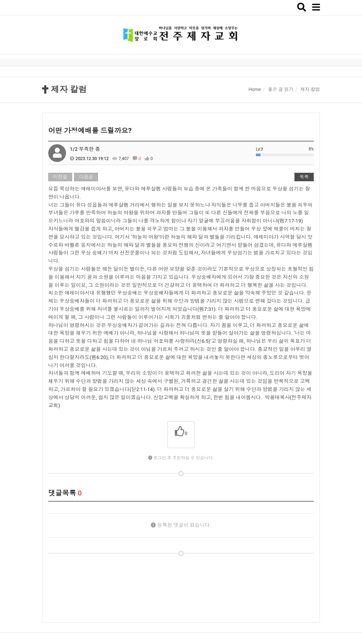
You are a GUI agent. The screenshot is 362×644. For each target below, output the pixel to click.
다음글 (86, 177)
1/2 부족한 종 (85, 149)
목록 (304, 177)
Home (255, 89)
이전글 (60, 177)
